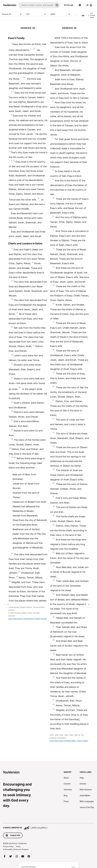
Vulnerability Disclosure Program (16, 849)
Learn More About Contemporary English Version (27, 619)
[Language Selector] (80, 5)
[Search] (36, 5)
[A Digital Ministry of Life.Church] (48, 827)
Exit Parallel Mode (92, 15)
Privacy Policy (8, 846)
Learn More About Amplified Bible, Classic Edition (69, 741)
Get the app (69, 5)
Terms (18, 846)
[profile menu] (89, 5)
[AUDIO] (76, 15)
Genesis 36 (12, 14)
